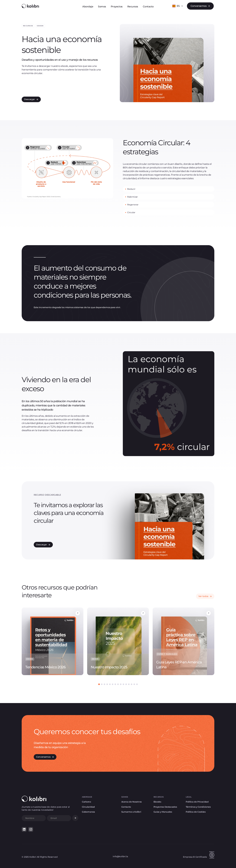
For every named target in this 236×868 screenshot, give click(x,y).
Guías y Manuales (163, 812)
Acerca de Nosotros (131, 802)
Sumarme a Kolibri (131, 812)
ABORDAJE (87, 797)
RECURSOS (159, 797)
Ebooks (157, 802)
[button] (178, 6)
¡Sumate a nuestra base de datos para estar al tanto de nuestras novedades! (46, 808)
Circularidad (88, 807)
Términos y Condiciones (198, 807)
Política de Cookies (196, 812)
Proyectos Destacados (165, 807)
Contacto (126, 807)
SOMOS (125, 797)
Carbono (86, 802)
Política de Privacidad (197, 802)
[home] (30, 6)
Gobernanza (88, 812)
